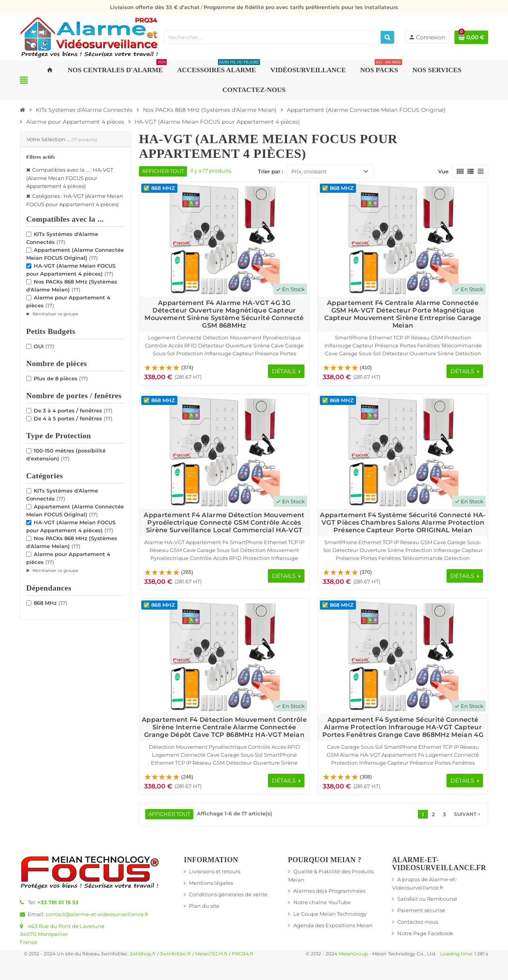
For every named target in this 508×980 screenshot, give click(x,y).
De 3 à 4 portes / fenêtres (73, 410)
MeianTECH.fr (212, 954)
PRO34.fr (243, 954)
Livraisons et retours (215, 871)
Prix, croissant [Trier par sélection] (309, 171)
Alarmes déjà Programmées (329, 891)
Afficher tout (163, 171)
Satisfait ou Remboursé (427, 899)
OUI (44, 346)
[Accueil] (23, 110)
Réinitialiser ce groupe (55, 314)
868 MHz (51, 603)
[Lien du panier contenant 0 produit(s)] (471, 37)
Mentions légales (211, 883)
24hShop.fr (143, 954)
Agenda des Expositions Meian (333, 925)
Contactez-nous (418, 922)
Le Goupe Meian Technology (330, 914)
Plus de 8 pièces (61, 378)
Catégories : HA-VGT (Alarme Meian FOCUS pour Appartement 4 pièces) (75, 200)
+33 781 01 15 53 (58, 902)
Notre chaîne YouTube (322, 902)
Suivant (468, 814)
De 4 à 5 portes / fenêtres (73, 418)
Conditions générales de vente (228, 894)
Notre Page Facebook (425, 933)
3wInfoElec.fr (176, 954)
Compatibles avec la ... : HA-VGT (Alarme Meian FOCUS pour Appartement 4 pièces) (70, 178)
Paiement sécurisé (421, 910)
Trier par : (270, 171)
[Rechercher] (387, 37)
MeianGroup (353, 954)
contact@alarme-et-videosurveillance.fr (97, 914)
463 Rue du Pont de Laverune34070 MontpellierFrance (62, 934)
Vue (443, 171)
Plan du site (204, 906)
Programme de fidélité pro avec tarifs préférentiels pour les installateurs (301, 7)
